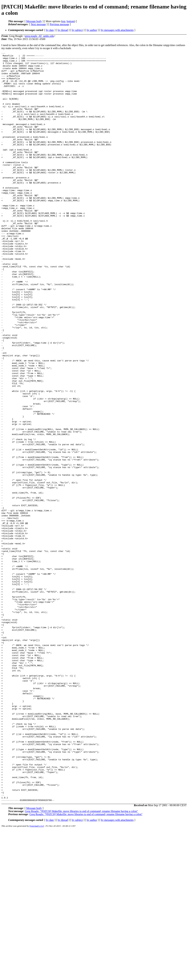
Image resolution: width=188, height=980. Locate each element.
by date (50, 30)
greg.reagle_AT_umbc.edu (39, 36)
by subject (77, 30)
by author (92, 30)
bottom (70, 21)
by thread (63, 30)
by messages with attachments (117, 30)
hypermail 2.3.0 (37, 976)
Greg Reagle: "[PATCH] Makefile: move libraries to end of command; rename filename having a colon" (82, 961)
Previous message (59, 24)
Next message (38, 24)
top (64, 21)
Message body (34, 21)
